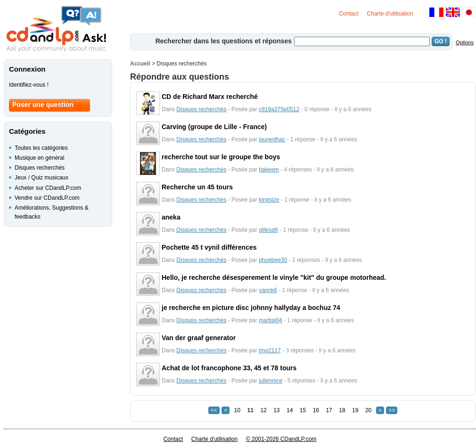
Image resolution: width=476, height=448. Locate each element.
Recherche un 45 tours (197, 187)
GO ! (441, 41)
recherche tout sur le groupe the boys (221, 157)
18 (342, 410)
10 (237, 410)
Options (465, 42)
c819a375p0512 (279, 109)
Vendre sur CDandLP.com (47, 198)
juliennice (271, 381)
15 (303, 410)
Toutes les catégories (41, 148)
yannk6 (268, 290)
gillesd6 (268, 230)
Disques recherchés (201, 109)
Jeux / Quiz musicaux (41, 178)
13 (276, 410)
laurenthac (272, 139)
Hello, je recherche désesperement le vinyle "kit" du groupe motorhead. (274, 277)
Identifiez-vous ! (29, 85)
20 (368, 410)
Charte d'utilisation (390, 14)
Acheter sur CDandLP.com (48, 188)
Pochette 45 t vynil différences (209, 247)
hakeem (269, 170)
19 (355, 410)
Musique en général (39, 158)
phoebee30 (273, 260)
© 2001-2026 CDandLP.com (281, 439)
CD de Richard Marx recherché (210, 97)
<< (214, 410)
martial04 (270, 320)
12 (263, 410)
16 (316, 410)
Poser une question (43, 105)
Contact (349, 14)
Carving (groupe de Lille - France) (214, 127)
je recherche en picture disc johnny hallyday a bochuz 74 (251, 308)
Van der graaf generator (199, 338)
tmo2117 (270, 350)
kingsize (269, 200)
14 (290, 410)
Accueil (140, 64)
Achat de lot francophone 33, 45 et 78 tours (229, 368)
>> (392, 410)
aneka (171, 217)
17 (329, 410)
